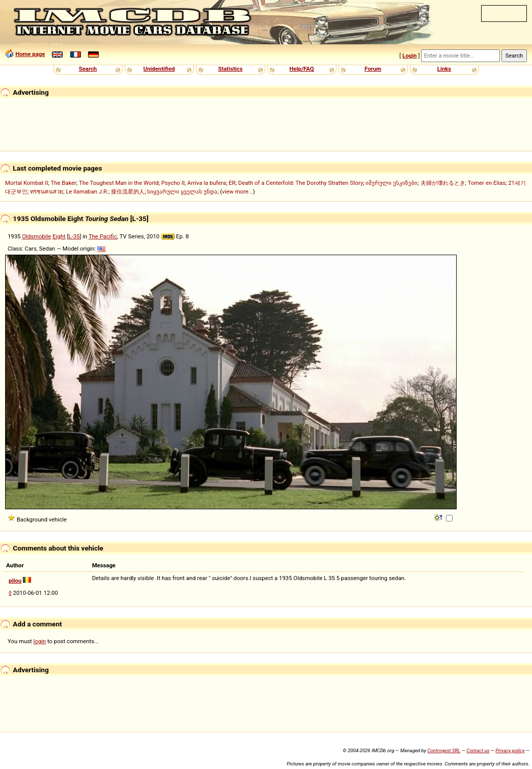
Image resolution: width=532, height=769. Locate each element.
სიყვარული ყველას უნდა (182, 191)
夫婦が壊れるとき (443, 183)
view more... (237, 191)
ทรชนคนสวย (47, 191)
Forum (373, 69)
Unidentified (159, 69)
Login (409, 56)
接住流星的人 (128, 191)
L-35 (74, 236)
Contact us (478, 750)
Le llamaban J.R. (87, 191)
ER (232, 183)
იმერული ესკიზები (391, 183)
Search (88, 69)
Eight (59, 236)
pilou (15, 581)
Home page (30, 54)
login (40, 641)
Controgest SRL (444, 750)
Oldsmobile (36, 236)
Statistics (230, 69)
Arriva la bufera (207, 183)
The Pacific (103, 236)
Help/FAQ (301, 69)
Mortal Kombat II (26, 183)
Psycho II (173, 183)
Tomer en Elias (487, 183)
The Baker (63, 183)
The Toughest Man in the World (119, 183)
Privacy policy (510, 750)
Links (444, 69)
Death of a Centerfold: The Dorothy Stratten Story (301, 183)
